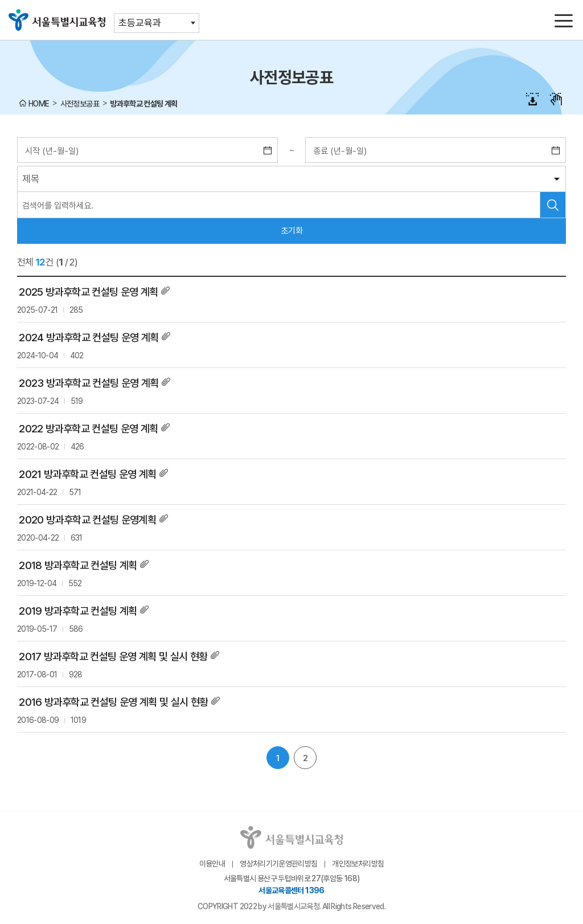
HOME (39, 104)
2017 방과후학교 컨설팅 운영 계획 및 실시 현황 (113, 657)
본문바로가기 (291, 0)
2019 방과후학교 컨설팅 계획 (78, 611)
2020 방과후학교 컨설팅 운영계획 (87, 520)
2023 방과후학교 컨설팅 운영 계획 (89, 383)
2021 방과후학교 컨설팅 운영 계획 (87, 474)
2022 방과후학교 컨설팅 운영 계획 (88, 429)
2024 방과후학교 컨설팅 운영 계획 (89, 338)
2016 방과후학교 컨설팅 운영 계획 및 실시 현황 (113, 702)
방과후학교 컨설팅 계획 (143, 104)
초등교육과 (140, 23)
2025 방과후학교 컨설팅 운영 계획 (88, 292)
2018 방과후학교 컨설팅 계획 (78, 565)
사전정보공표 (80, 104)
